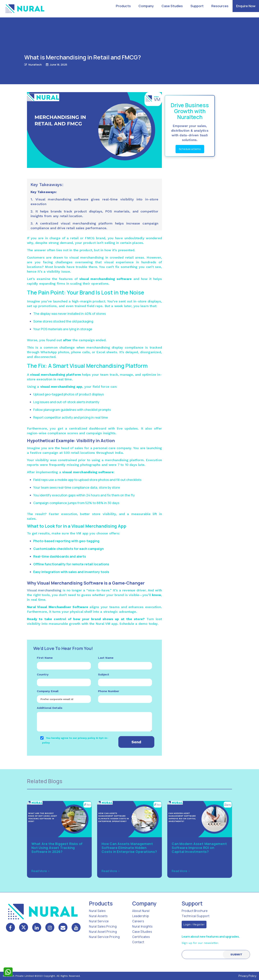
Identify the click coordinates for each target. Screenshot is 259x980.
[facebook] (10, 927)
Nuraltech (35, 65)
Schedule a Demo (190, 149)
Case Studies (172, 6)
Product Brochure (195, 911)
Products (123, 6)
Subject (104, 674)
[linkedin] (37, 927)
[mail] (63, 928)
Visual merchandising (44, 590)
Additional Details (50, 708)
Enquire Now (246, 6)
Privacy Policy (247, 976)
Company (146, 6)
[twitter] (24, 927)
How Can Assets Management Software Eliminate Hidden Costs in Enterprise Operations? (129, 848)
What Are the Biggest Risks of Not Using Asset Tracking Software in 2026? (57, 848)
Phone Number (109, 691)
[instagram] (50, 927)
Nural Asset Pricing (103, 932)
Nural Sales (97, 911)
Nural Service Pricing (104, 937)
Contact (138, 942)
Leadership (141, 916)
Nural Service (99, 921)
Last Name (106, 658)
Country (43, 674)
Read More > (41, 871)
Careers (138, 921)
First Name (45, 658)
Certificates (141, 937)
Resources (220, 6)
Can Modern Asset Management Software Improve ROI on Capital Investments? (199, 848)
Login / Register (194, 924)
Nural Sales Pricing (103, 926)
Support (197, 6)
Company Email (48, 691)
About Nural (141, 911)
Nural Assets (98, 916)
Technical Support (196, 916)
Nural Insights (142, 926)
